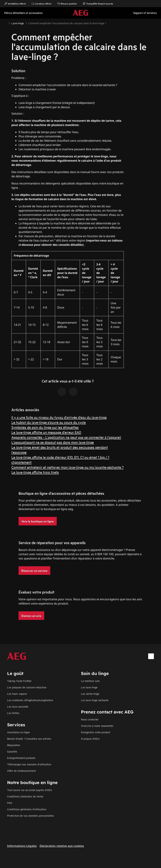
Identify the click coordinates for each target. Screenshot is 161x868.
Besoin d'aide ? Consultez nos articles (29, 739)
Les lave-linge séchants (95, 700)
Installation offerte (15, 4)
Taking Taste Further (19, 681)
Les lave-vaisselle (18, 706)
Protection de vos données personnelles (31, 816)
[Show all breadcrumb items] (6, 23)
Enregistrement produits (21, 758)
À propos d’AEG (90, 739)
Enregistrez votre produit (96, 732)
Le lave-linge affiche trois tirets (35, 472)
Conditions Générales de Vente (25, 796)
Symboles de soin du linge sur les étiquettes (45, 427)
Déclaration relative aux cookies (62, 846)
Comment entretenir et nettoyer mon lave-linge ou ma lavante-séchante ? (67, 467)
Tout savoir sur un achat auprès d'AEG (30, 790)
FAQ (10, 803)
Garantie (12, 751)
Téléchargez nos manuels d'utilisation (29, 764)
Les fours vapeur (17, 694)
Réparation (14, 745)
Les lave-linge (89, 687)
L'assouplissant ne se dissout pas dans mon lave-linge (53, 442)
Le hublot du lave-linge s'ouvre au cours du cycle (49, 422)
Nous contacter (90, 719)
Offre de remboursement (21, 771)
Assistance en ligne (18, 732)
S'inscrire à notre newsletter (97, 726)
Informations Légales (22, 846)
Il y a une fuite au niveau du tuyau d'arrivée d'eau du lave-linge (59, 417)
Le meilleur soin (90, 681)
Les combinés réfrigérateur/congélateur (30, 700)
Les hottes (13, 713)
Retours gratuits (67, 4)
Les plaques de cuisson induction (27, 687)
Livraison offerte (41, 4)
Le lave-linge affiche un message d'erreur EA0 (46, 432)
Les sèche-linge (90, 694)
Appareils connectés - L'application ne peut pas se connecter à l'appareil (66, 437)
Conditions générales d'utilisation (27, 809)
